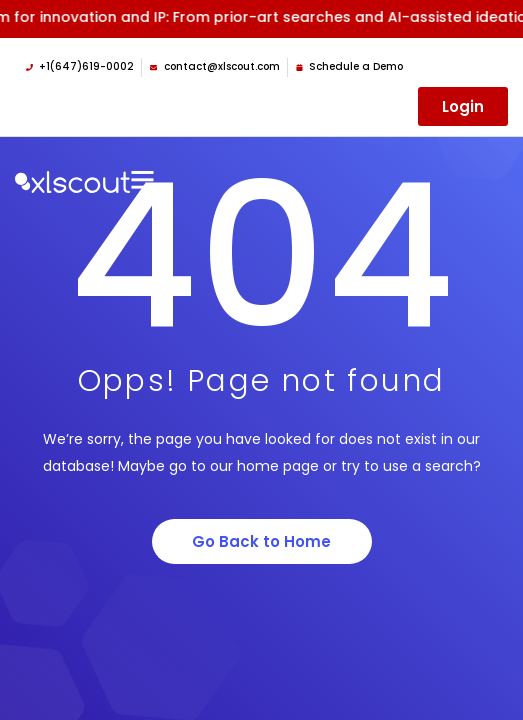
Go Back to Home (261, 541)
